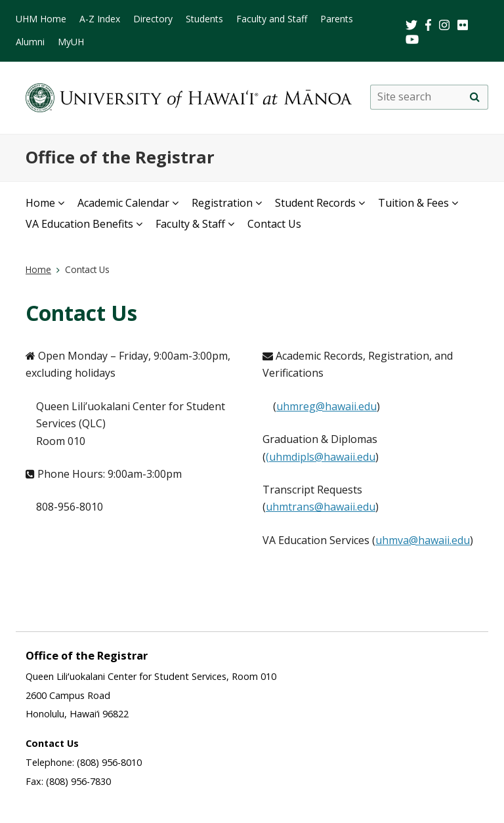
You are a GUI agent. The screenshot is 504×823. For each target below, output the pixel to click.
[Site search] (474, 97)
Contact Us (274, 224)
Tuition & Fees (413, 203)
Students (204, 19)
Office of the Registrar (120, 157)
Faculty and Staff (272, 19)
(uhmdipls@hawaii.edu (321, 457)
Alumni (30, 42)
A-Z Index (100, 19)
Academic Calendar (123, 203)
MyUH (71, 42)
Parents (337, 19)
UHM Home (41, 19)
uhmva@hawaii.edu (423, 540)
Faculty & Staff (190, 224)
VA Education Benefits (79, 224)
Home (40, 203)
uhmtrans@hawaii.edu (321, 507)
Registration (222, 203)
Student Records (315, 203)
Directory (153, 19)
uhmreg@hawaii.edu (326, 406)
